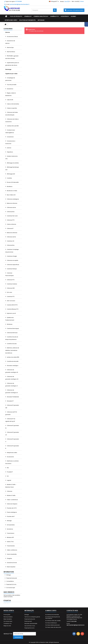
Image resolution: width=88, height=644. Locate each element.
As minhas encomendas (52, 615)
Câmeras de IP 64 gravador (11, 413)
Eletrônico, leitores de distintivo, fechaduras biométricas (12, 350)
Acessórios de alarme (10, 42)
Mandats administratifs (31, 623)
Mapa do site (7, 626)
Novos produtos (8, 617)
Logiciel (9, 480)
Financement (28, 621)
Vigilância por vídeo (11, 74)
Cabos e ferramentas (13, 104)
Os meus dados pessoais (52, 625)
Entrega (8, 575)
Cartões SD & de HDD (13, 126)
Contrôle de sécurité (13, 361)
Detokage (41, 20)
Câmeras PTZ (11, 220)
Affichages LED (11, 174)
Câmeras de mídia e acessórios (12, 120)
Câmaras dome (11, 207)
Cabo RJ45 (10, 100)
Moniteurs (9, 186)
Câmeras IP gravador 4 (12, 440)
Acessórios (65, 16)
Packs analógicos (12, 512)
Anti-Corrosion (11, 301)
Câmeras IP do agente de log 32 (10, 420)
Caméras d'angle (12, 256)
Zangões (9, 558)
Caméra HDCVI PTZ (12, 305)
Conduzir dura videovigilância (10, 131)
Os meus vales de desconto (53, 627)
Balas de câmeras (12, 203)
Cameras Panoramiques (9, 274)
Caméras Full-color (12, 216)
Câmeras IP (28, 16)
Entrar (82, 1)
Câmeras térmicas (12, 333)
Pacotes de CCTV (12, 508)
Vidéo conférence (12, 550)
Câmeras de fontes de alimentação (12, 114)
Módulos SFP (10, 537)
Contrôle (9, 178)
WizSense (9, 324)
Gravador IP (10, 401)
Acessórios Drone (12, 563)
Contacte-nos (8, 623)
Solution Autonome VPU (27, 20)
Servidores (10, 529)
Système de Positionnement (10, 319)
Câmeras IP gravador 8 (12, 447)
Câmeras (9, 491)
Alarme (73, 16)
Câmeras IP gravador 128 (12, 406)
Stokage (9, 521)
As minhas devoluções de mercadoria (53, 618)
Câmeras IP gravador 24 (12, 434)
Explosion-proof (11, 313)
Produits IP (10, 472)
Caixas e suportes (12, 108)
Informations (9, 572)
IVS (8, 476)
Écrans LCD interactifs (13, 182)
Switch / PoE (10, 542)
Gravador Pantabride (13, 397)
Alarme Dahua (11, 52)
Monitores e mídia (12, 191)
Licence (9, 148)
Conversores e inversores (10, 142)
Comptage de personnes (10, 79)
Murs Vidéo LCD (11, 195)
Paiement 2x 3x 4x (11, 584)
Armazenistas (11, 525)
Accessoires (10, 457)
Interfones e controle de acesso (12, 462)
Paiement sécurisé (11, 578)
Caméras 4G (10, 241)
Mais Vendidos (9, 592)
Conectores (10, 137)
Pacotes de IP (11, 516)
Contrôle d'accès (12, 344)
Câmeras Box (11, 212)
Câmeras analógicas (41, 16)
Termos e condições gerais (32, 617)
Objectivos (10, 152)
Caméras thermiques (13, 328)
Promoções (7, 615)
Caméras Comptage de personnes (12, 251)
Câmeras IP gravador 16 (12, 427)
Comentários (10, 581)
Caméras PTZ (54, 16)
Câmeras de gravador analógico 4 (12, 385)
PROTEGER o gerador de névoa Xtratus (12, 57)
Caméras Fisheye (12, 269)
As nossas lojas (11, 588)
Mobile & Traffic (11, 495)
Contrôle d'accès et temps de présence (12, 338)
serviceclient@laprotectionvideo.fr (77, 625)
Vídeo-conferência (12, 500)
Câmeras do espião (12, 260)
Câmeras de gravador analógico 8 (11, 391)
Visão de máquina (12, 504)
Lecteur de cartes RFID (13, 357)
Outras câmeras (11, 224)
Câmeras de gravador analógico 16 (12, 371)
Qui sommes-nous (30, 626)
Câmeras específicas (13, 265)
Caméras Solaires (12, 284)
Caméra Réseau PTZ (13, 309)
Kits (8, 468)
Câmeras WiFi (11, 288)
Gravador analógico (12, 366)
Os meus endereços (51, 623)
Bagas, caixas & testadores (11, 94)
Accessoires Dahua (12, 37)
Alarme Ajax (10, 47)
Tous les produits (16, 16)
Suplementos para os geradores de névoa (12, 64)
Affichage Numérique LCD (12, 168)
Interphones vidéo (11, 20)
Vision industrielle (12, 554)
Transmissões (11, 546)
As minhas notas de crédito (53, 621)
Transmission (10, 533)
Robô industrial (11, 567)
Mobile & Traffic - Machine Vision (11, 486)
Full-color (9, 292)
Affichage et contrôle (13, 163)
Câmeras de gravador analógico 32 (12, 378)
